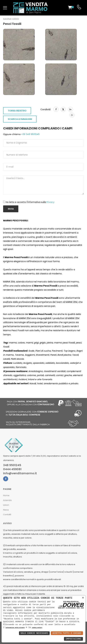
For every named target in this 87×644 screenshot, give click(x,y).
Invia (11, 209)
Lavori (6, 505)
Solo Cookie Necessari (34, 633)
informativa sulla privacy (15, 628)
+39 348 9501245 (30, 134)
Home (6, 495)
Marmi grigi (11, 19)
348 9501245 (12, 465)
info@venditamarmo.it (20, 473)
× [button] (83, 598)
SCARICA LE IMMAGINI (20, 119)
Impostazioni (73, 639)
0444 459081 (12, 469)
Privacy (50, 202)
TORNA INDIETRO (17, 111)
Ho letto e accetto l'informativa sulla (30, 202)
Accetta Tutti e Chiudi (67, 633)
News (6, 510)
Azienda (7, 500)
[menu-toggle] (5, 8)
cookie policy (37, 628)
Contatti (7, 514)
